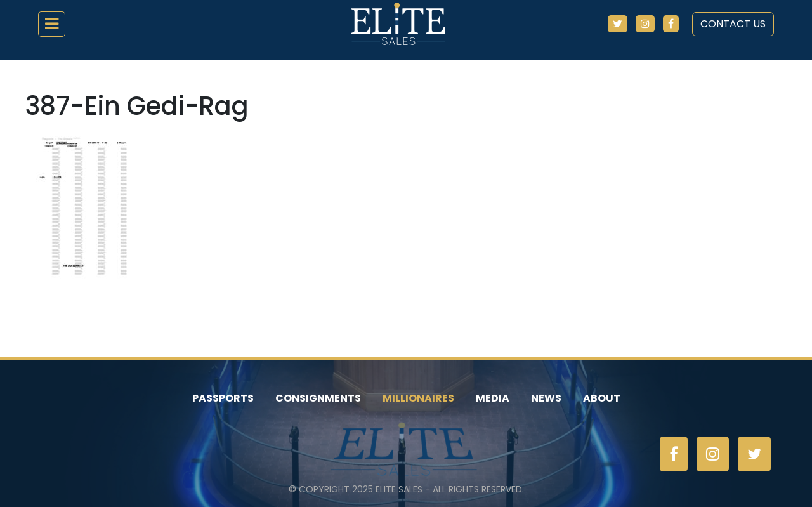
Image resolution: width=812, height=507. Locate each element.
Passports (223, 398)
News (546, 398)
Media (493, 398)
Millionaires (418, 398)
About (602, 398)
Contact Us (733, 24)
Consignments (318, 398)
